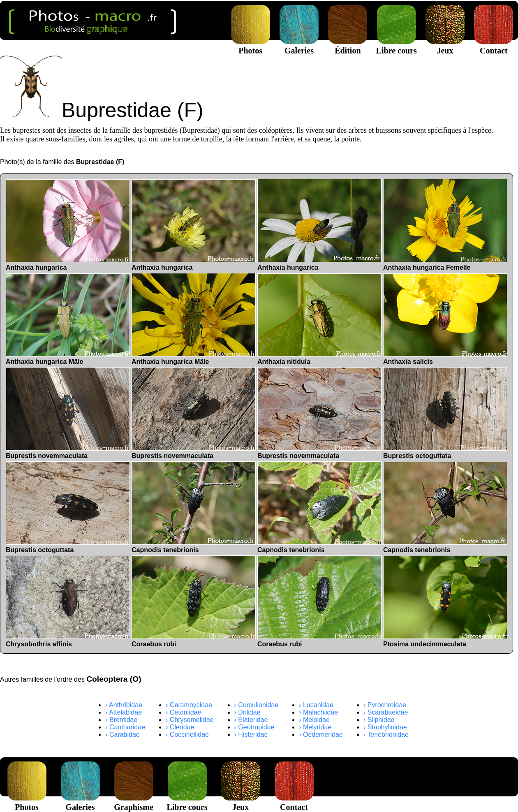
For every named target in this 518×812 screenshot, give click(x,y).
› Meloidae (314, 720)
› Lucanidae (316, 705)
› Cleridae (180, 727)
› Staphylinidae (385, 727)
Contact (494, 46)
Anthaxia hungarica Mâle (68, 319)
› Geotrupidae (254, 727)
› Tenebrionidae (386, 735)
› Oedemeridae (321, 735)
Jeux (445, 46)
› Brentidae (121, 720)
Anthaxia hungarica (68, 225)
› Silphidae (379, 720)
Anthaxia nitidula (319, 319)
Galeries (299, 46)
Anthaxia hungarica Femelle (445, 225)
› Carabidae (123, 735)
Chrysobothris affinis (68, 602)
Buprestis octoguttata (445, 413)
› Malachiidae (318, 712)
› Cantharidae (125, 727)
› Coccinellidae (187, 735)
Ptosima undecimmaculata (445, 602)
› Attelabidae (124, 712)
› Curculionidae (257, 705)
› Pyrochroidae (385, 705)
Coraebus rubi (194, 601)
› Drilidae (247, 712)
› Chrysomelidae (190, 720)
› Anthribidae (124, 705)
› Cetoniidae (183, 712)
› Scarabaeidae (386, 712)
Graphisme (134, 802)
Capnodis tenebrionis (194, 507)
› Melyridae (315, 727)
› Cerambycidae (189, 705)
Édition (348, 46)
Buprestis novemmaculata (68, 413)
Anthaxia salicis (445, 319)
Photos (251, 46)
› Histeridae (251, 735)
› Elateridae (251, 720)
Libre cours (397, 46)
